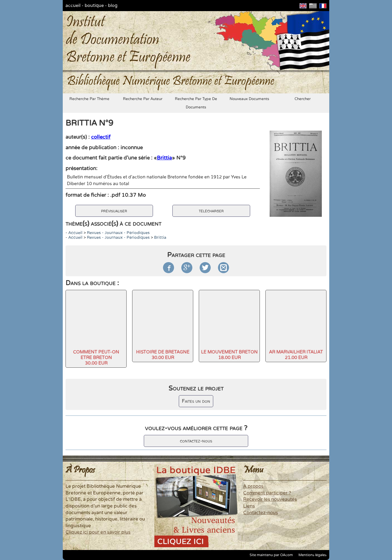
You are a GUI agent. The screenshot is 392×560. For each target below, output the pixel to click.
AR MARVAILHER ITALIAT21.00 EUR (296, 355)
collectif (101, 137)
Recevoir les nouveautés (270, 499)
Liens (249, 506)
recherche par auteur (143, 99)
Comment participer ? (267, 493)
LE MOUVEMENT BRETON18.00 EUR (229, 355)
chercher (303, 99)
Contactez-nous (261, 513)
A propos (253, 486)
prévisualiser (114, 211)
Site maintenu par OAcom (271, 555)
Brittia (164, 158)
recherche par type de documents (196, 103)
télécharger (211, 211)
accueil (73, 6)
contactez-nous (196, 441)
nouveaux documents (249, 99)
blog (113, 6)
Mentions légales (312, 555)
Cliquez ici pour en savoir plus (98, 532)
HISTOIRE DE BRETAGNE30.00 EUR (163, 355)
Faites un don (196, 401)
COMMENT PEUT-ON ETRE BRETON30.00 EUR (96, 358)
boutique (94, 6)
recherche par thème (89, 99)
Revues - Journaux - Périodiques (118, 233)
